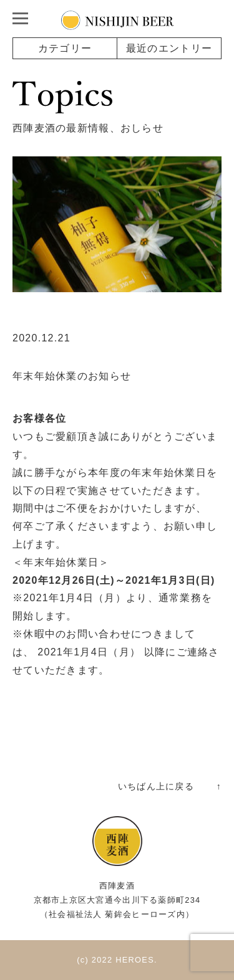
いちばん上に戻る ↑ (170, 786)
